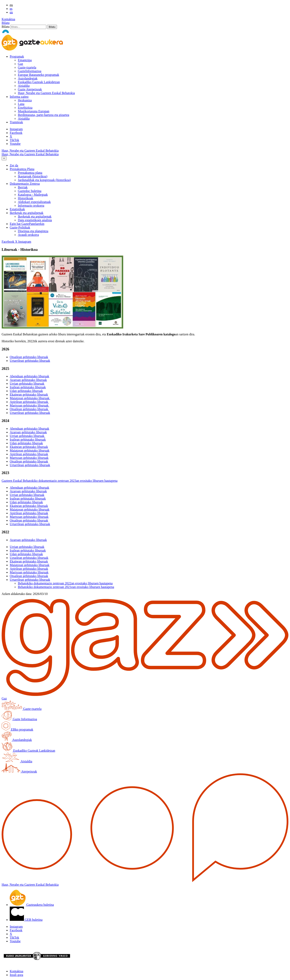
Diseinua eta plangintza (33, 231)
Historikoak (26, 198)
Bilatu (6, 23)
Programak (17, 56)
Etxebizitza (25, 108)
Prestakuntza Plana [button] (22, 169)
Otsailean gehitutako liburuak (29, 357)
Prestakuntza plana (30, 173)
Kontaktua (8, 19)
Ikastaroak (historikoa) (33, 176)
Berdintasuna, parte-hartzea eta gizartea (43, 115)
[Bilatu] (28, 27)
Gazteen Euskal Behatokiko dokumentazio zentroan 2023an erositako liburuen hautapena (60, 481)
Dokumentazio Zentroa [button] (25, 184)
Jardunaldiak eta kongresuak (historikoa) (44, 180)
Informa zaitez (19, 97)
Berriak (23, 187)
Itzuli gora (16, 975)
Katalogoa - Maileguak (33, 195)
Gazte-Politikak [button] (20, 227)
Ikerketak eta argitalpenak (35, 216)
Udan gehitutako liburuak (26, 391)
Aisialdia (24, 86)
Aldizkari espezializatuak (34, 202)
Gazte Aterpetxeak (30, 89)
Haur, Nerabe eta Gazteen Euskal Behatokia (46, 93)
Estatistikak (17, 209)
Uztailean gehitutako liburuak (29, 558)
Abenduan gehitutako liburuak (30, 376)
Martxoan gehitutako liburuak (30, 405)
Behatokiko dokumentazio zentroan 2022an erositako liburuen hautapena (65, 583)
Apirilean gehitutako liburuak (29, 402)
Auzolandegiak (28, 78)
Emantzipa (25, 60)
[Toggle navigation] (4, 158)
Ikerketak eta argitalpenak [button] (27, 213)
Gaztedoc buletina (30, 191)
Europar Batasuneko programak (38, 75)
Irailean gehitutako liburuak (28, 387)
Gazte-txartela (27, 67)
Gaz (20, 64)
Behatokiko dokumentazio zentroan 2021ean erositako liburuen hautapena (66, 587)
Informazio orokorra (31, 206)
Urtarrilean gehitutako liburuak (30, 361)
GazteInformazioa (30, 71)
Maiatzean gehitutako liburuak (30, 398)
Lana (21, 104)
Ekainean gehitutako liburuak (29, 394)
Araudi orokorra (28, 235)
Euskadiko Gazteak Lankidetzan (39, 82)
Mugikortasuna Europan (34, 111)
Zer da (14, 165)
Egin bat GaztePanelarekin (27, 224)
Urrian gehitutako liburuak (27, 384)
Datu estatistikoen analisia (35, 220)
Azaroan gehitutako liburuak (28, 380)
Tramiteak (16, 122)
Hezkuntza (25, 100)
